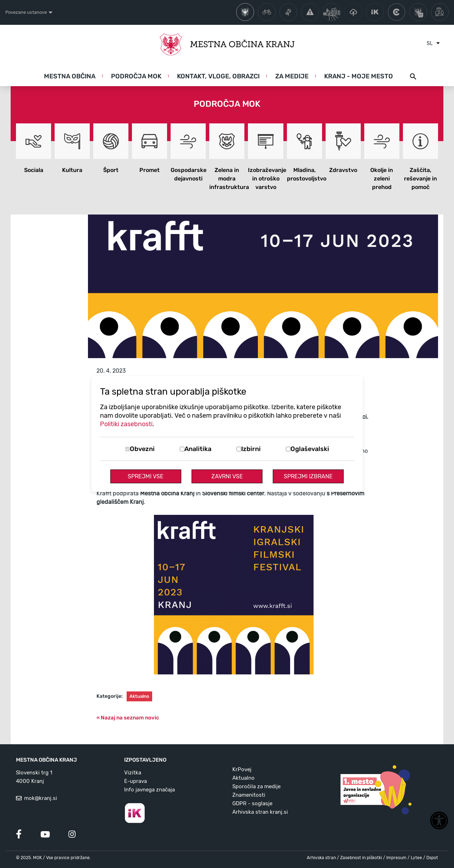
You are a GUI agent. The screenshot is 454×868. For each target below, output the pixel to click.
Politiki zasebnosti (126, 424)
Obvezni (142, 449)
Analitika (198, 449)
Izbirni (251, 449)
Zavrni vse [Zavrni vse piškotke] (227, 476)
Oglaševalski (310, 449)
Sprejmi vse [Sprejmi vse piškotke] (146, 476)
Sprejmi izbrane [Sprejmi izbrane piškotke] (308, 476)
